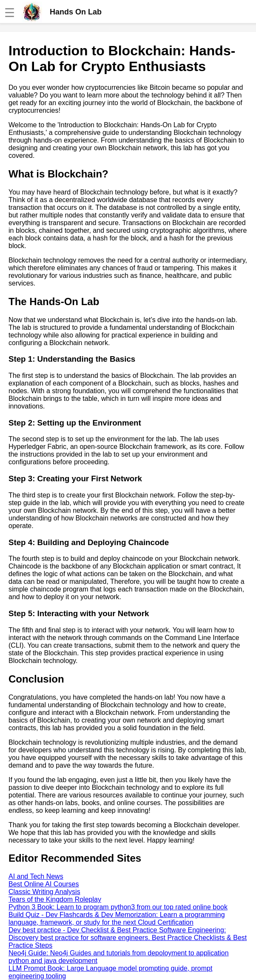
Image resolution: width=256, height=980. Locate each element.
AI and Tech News (36, 876)
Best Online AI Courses (44, 884)
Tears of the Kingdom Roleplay (55, 899)
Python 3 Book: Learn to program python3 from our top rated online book (118, 907)
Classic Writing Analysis (44, 892)
